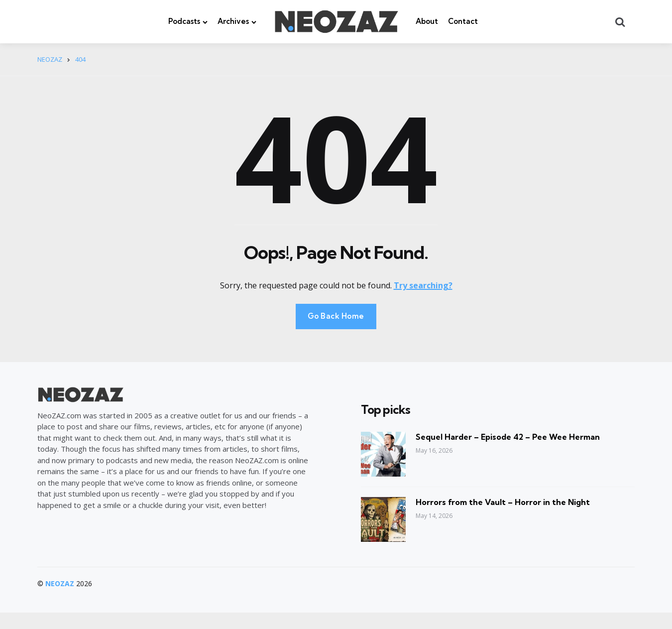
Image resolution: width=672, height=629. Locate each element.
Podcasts (184, 21)
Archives (233, 21)
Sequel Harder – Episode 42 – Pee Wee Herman (508, 437)
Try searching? (423, 285)
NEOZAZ (60, 583)
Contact (463, 21)
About (427, 21)
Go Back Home (336, 316)
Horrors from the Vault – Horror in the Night (503, 502)
